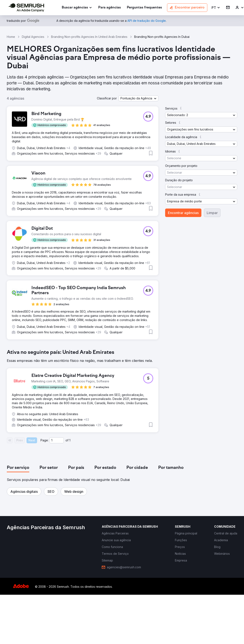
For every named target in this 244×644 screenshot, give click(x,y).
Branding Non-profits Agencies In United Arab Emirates (89, 37)
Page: (45, 440)
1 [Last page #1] (70, 440)
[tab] (18, 468)
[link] (109, 8)
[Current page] (57, 440)
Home (11, 37)
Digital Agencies (33, 37)
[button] (216, 8)
